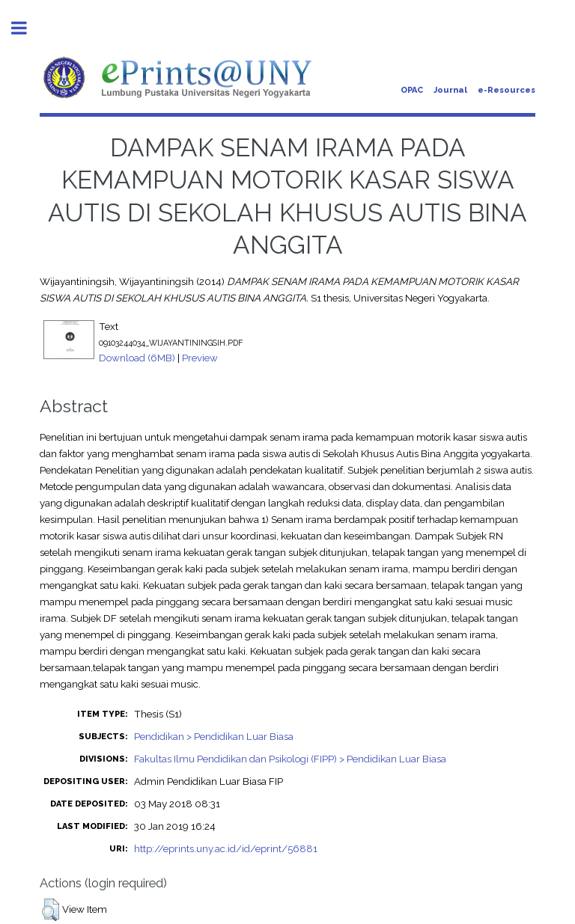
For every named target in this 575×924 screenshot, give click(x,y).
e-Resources (506, 90)
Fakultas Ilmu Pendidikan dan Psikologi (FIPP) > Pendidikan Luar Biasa (290, 759)
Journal (450, 90)
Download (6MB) (137, 358)
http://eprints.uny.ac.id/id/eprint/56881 (226, 848)
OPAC (412, 90)
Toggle (27, 28)
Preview (200, 358)
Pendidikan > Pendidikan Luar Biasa (214, 736)
